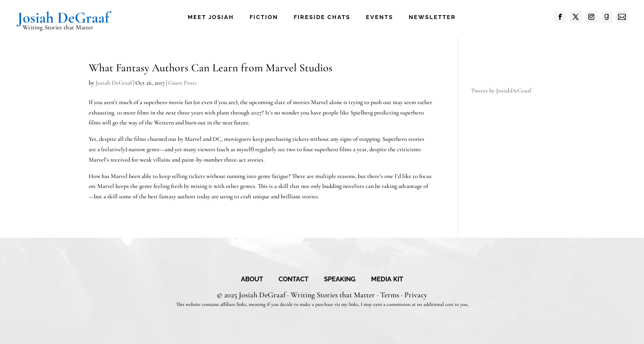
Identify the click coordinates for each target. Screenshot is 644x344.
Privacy (416, 295)
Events (380, 17)
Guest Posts (183, 83)
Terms (390, 295)
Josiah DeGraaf (114, 83)
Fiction (264, 17)
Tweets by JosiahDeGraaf (501, 91)
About (252, 280)
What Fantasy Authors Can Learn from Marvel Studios (211, 68)
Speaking (340, 280)
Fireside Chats (322, 17)
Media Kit (387, 280)
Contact (293, 280)
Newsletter (432, 17)
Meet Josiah (211, 17)
